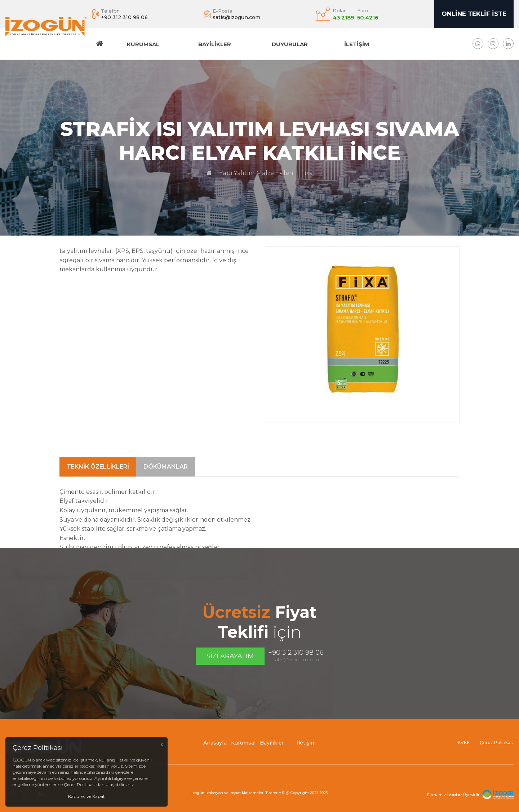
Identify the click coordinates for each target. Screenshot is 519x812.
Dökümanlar (166, 493)
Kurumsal (143, 44)
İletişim (357, 44)
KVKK (464, 746)
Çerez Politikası (497, 746)
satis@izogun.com (296, 659)
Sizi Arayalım (230, 656)
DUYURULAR (290, 44)
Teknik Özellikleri (98, 493)
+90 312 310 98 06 (296, 653)
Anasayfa (215, 746)
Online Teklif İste (474, 14)
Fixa (307, 173)
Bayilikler (215, 44)
